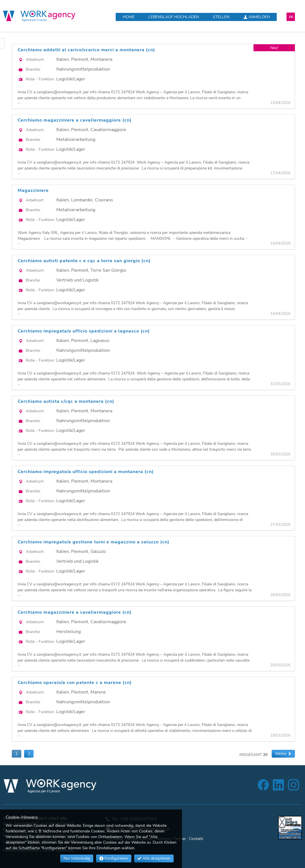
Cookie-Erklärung (58, 850)
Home (129, 17)
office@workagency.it (148, 829)
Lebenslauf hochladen (174, 17)
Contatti (196, 839)
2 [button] (29, 754)
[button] (283, 754)
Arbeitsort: (35, 60)
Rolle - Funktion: (40, 79)
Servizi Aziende (140, 839)
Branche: (33, 69)
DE (291, 17)
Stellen (221, 17)
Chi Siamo (114, 839)
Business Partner (171, 839)
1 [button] (17, 754)
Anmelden (257, 17)
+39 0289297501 (139, 819)
